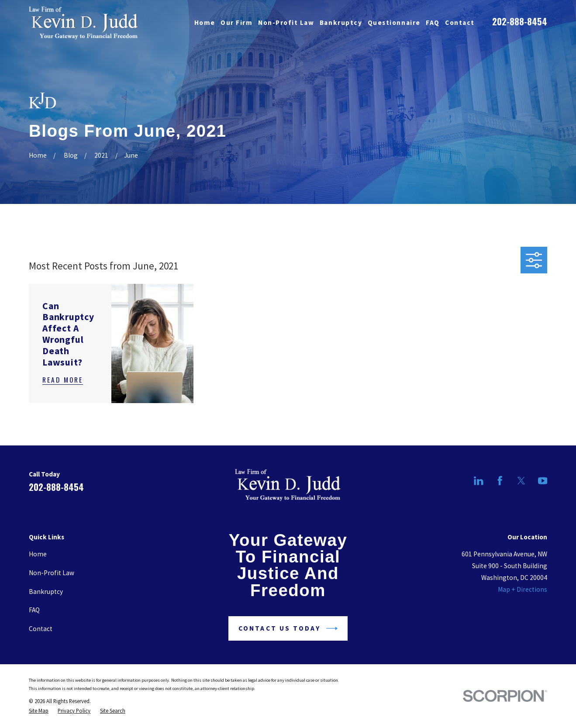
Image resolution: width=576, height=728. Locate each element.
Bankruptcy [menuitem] (341, 22)
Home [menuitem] (205, 22)
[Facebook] (500, 481)
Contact (41, 629)
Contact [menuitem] (460, 22)
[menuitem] (39, 711)
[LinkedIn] (479, 481)
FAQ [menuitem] (433, 22)
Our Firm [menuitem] (236, 22)
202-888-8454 (520, 21)
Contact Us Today (288, 628)
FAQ (34, 610)
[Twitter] (521, 481)
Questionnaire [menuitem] (394, 22)
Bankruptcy (46, 592)
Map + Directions (523, 589)
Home (38, 554)
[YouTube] (543, 481)
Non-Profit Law (52, 573)
